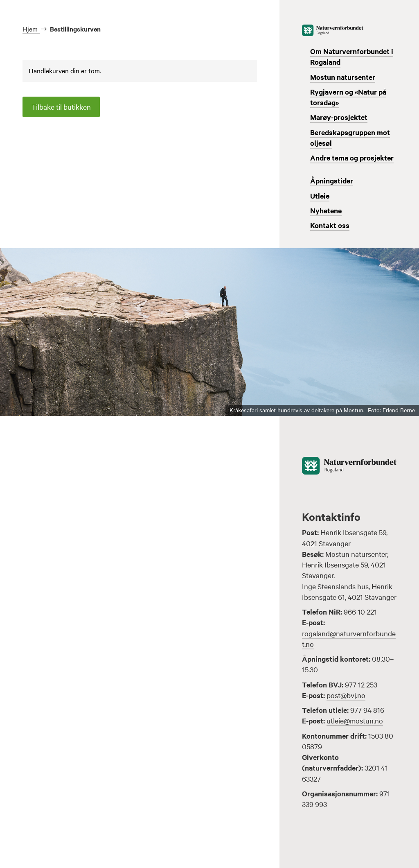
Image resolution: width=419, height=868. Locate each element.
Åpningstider (332, 181)
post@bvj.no (346, 695)
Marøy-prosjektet (339, 117)
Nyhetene (326, 210)
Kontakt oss (330, 225)
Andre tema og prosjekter (352, 158)
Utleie (320, 196)
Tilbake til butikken (61, 107)
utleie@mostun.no (355, 720)
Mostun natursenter (343, 77)
